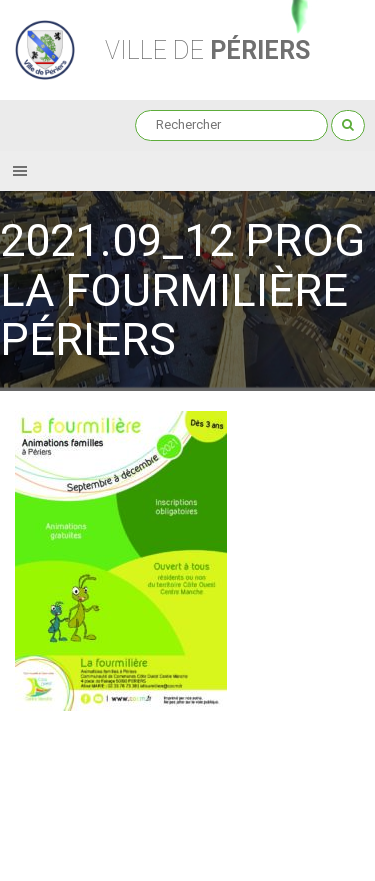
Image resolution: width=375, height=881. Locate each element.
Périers (207, 50)
